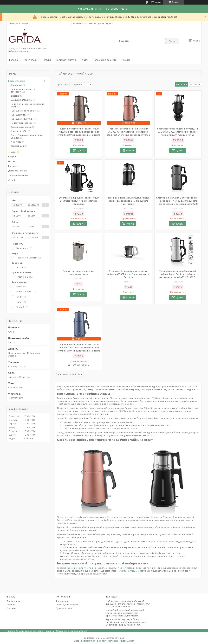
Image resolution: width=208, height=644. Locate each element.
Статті (84, 60)
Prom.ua (120, 638)
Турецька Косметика (22, 119)
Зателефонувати (117, 9)
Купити (80, 150)
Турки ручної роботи (67, 605)
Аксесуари (16, 142)
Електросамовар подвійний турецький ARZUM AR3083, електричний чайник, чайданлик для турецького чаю (178, 132)
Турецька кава (64, 608)
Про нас (126, 60)
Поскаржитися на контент (94, 641)
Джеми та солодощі (21, 127)
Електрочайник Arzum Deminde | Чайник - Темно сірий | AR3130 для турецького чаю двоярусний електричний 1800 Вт (178, 201)
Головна (14, 60)
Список (196, 84)
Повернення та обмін (105, 60)
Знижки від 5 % (18, 131)
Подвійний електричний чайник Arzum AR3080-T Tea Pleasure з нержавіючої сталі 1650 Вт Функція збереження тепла (79, 132)
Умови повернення (18, 175)
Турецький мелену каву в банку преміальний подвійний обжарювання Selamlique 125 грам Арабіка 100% (126, 622)
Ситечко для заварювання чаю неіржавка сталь (79, 273)
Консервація (17, 146)
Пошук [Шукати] (172, 41)
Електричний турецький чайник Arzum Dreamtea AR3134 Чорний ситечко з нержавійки (79, 201)
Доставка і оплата (66, 60)
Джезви (15, 96)
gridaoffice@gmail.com (19, 377)
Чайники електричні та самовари (23, 90)
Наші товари (30, 60)
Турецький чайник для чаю (177, 517)
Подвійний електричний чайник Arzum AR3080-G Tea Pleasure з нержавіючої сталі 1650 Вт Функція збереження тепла (128, 132)
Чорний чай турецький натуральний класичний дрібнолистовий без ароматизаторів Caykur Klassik (125, 613)
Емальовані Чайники (22, 100)
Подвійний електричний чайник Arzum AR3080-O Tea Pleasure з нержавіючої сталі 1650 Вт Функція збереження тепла (79, 348)
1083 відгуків (155, 2)
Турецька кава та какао (23, 111)
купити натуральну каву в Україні (136, 571)
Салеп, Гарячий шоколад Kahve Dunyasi (27, 136)
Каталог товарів (17, 81)
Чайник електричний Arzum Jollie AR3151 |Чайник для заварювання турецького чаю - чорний (128, 201)
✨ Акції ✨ (14, 152)
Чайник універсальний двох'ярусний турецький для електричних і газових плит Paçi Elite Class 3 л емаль (128, 604)
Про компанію (14, 601)
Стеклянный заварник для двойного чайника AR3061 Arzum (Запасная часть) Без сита (128, 274)
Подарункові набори (22, 123)
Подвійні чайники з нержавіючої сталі (28, 105)
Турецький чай (19, 115)
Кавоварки (16, 85)
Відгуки (47, 60)
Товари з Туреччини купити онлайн (76, 568)
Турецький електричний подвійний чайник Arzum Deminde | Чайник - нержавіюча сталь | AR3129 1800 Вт (178, 274)
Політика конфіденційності (121, 641)
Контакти (13, 166)
